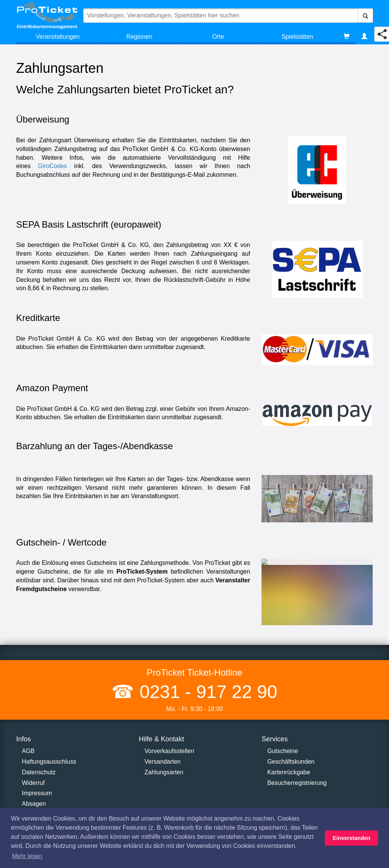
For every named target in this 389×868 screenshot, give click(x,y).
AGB (28, 751)
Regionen (139, 37)
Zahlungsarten (164, 772)
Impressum (37, 793)
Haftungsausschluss (49, 762)
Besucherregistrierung (297, 783)
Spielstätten (298, 37)
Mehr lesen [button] (27, 856)
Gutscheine (283, 751)
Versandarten (163, 762)
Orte (218, 37)
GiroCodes (52, 166)
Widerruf (33, 783)
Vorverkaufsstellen (169, 751)
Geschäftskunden (291, 762)
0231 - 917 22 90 (206, 692)
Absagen (34, 804)
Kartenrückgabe (289, 772)
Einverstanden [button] (352, 838)
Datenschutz (39, 772)
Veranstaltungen (58, 37)
